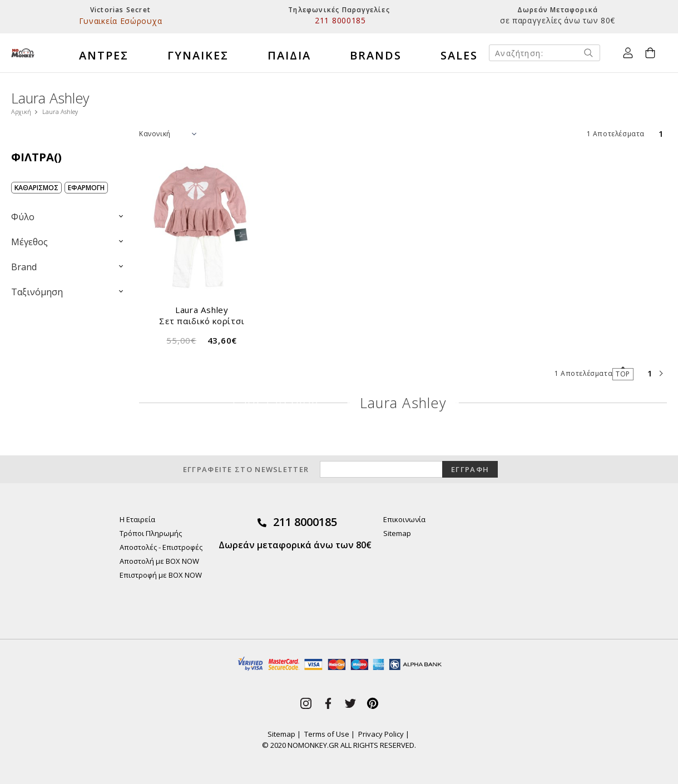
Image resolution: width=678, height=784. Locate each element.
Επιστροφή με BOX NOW (161, 575)
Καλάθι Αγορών (647, 52)
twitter (350, 703)
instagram (306, 703)
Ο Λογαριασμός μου (628, 53)
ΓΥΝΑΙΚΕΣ (198, 55)
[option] (120, 17)
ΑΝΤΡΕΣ (104, 55)
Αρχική (21, 111)
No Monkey (23, 53)
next (661, 374)
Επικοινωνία (404, 519)
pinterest (373, 703)
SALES (459, 55)
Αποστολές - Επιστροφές (161, 547)
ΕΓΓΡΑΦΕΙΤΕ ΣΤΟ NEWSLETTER (246, 469)
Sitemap (397, 533)
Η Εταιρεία (137, 519)
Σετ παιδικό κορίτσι (202, 321)
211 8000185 (305, 522)
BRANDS (376, 55)
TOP (623, 374)
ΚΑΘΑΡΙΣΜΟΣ (36, 188)
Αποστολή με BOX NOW (159, 561)
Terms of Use (327, 734)
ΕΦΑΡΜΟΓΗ (86, 188)
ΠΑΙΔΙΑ (289, 55)
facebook (328, 703)
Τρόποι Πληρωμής (151, 533)
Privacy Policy (381, 734)
